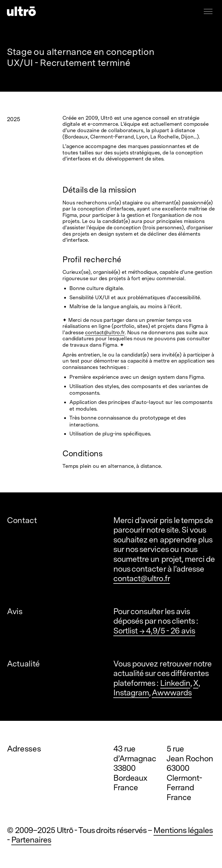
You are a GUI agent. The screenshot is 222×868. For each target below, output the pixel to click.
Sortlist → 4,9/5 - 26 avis (154, 631)
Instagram (131, 692)
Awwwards (172, 692)
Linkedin (175, 683)
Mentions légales (183, 830)
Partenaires (31, 840)
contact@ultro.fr (105, 332)
